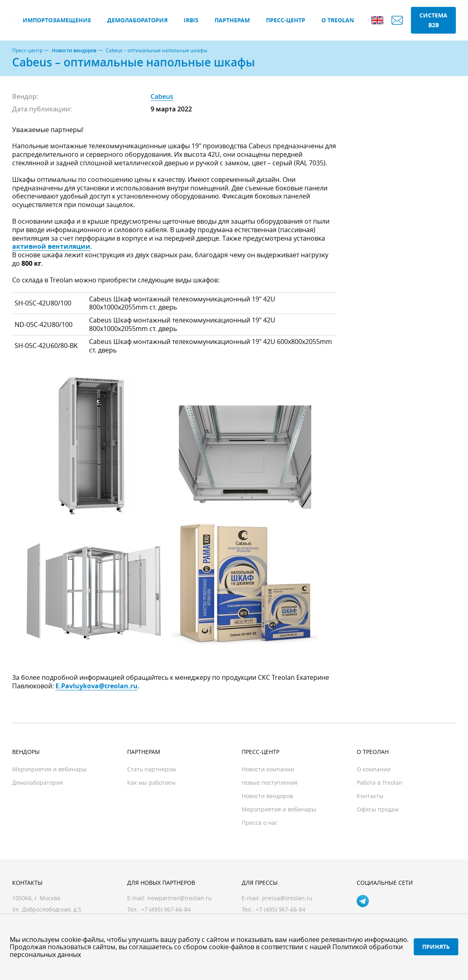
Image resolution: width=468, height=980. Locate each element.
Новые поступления (270, 783)
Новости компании (268, 769)
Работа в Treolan (380, 783)
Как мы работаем (151, 783)
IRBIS (191, 20)
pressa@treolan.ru (287, 898)
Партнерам (232, 20)
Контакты (370, 796)
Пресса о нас (260, 823)
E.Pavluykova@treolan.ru (97, 686)
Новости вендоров (74, 51)
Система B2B (433, 20)
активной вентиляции (51, 246)
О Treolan (338, 20)
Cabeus (162, 96)
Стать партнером (151, 769)
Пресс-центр (286, 20)
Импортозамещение (57, 20)
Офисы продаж (378, 809)
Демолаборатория (137, 20)
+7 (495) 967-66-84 (281, 909)
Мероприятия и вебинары (49, 769)
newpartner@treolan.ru (180, 898)
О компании (374, 769)
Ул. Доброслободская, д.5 (47, 909)
